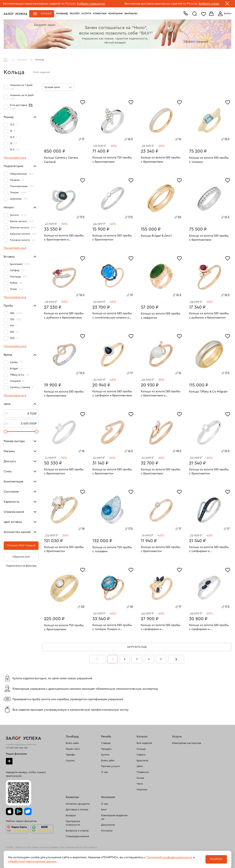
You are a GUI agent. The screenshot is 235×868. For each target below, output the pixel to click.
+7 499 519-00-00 (17, 748)
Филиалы (131, 14)
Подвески (143, 772)
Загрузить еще (137, 647)
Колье (140, 778)
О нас (105, 772)
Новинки (142, 790)
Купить (105, 755)
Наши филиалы (16, 754)
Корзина (211, 14)
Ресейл (75, 14)
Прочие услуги (110, 766)
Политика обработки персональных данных (28, 862)
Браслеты (142, 761)
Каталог (46, 14)
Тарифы (70, 755)
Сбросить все (21, 557)
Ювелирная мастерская (187, 743)
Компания (115, 14)
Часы (140, 784)
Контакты (107, 831)
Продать (106, 749)
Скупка (70, 761)
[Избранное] (83, 102)
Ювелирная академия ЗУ (114, 817)
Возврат (71, 815)
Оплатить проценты (78, 804)
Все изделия (144, 743)
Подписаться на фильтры (21, 566)
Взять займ (72, 743)
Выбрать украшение (91, 4)
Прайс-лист (73, 749)
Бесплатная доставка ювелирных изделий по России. (40, 4)
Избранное (204, 14)
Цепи (140, 766)
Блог (104, 810)
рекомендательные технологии (75, 853)
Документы (108, 825)
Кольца (141, 749)
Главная (6, 60)
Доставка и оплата (77, 810)
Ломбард (62, 14)
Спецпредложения (77, 836)
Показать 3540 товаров (21, 545)
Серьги (141, 755)
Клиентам (100, 14)
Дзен (9, 761)
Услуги (86, 14)
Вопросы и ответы (77, 831)
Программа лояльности (73, 823)
